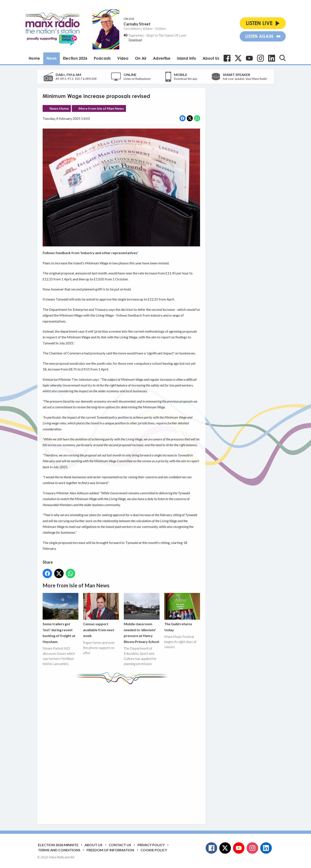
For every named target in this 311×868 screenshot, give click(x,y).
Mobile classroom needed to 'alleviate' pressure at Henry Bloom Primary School (141, 618)
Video (123, 58)
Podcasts (102, 58)
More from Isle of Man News (101, 108)
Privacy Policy (151, 845)
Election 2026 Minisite (58, 845)
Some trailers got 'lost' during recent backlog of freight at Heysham (61, 618)
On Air (141, 58)
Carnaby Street (137, 24)
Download (135, 40)
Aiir (72, 857)
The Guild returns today (182, 612)
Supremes (136, 35)
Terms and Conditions (59, 850)
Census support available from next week (101, 615)
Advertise (162, 58)
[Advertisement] (123, 751)
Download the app (186, 79)
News (52, 58)
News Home (59, 108)
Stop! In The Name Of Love (166, 35)
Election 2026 (75, 58)
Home (34, 58)
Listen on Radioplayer (137, 79)
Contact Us (120, 845)
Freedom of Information (110, 850)
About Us (211, 58)
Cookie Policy (154, 850)
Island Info (187, 58)
